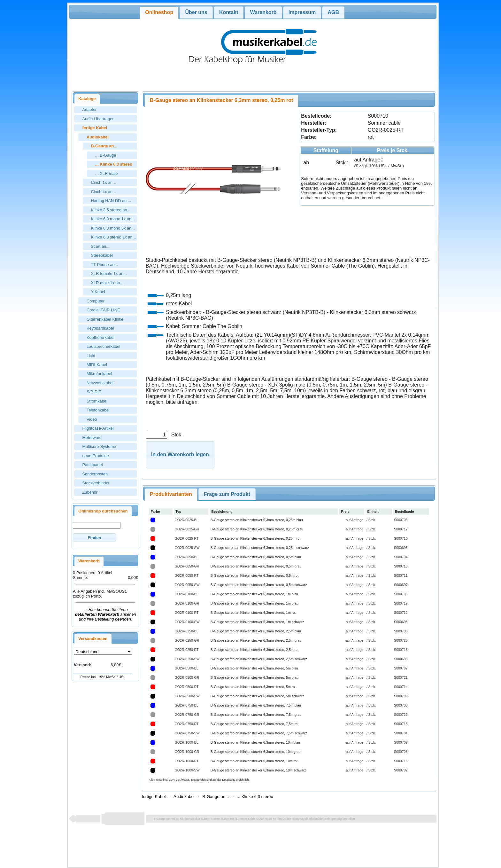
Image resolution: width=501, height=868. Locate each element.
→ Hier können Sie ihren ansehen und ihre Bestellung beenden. (106, 614)
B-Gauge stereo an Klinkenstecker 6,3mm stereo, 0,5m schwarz (259, 585)
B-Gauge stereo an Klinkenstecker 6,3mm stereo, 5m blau (254, 668)
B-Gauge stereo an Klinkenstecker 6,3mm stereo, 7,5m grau (256, 715)
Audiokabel (184, 797)
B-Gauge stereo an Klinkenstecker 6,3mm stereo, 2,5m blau (256, 631)
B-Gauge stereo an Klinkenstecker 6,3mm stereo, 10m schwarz (258, 770)
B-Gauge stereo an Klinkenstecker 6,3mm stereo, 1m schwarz (257, 622)
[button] (94, 538)
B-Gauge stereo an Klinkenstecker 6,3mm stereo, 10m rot (254, 761)
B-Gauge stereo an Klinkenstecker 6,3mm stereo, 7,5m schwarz (259, 733)
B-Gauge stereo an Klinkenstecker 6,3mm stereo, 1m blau (254, 594)
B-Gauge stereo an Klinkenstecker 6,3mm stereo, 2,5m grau (256, 640)
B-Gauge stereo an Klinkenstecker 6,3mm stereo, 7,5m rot (254, 724)
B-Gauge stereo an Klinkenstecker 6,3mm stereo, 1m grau (254, 603)
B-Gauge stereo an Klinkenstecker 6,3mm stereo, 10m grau (255, 752)
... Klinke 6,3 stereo (255, 797)
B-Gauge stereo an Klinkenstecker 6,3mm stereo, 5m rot (253, 687)
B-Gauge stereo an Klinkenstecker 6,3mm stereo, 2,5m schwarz (259, 659)
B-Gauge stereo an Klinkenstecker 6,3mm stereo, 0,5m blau (256, 557)
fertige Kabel (154, 797)
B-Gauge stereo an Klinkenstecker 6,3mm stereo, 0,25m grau (257, 529)
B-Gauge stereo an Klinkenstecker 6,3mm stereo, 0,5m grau (256, 566)
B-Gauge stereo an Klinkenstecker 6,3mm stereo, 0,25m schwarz (260, 548)
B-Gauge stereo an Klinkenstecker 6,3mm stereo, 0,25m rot (255, 538)
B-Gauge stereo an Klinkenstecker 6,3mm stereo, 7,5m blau (256, 705)
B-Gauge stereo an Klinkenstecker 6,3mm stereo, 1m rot (253, 613)
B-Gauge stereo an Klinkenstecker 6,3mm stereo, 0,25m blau (257, 520)
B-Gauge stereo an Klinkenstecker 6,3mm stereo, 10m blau (255, 742)
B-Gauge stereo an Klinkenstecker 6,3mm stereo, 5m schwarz (257, 696)
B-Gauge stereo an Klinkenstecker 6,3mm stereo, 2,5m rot (254, 650)
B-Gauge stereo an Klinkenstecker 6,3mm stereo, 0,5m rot (254, 575)
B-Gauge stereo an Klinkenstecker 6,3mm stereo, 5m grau (254, 677)
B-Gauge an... (216, 797)
